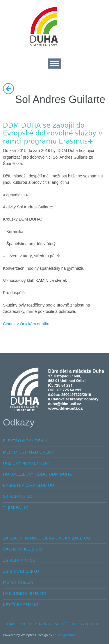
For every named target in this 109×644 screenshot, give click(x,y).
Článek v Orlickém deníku (26, 324)
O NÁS (10, 624)
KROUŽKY (25, 624)
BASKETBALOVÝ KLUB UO (28, 485)
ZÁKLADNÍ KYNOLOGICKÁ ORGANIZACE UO (47, 538)
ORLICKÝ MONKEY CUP (26, 463)
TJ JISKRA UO (16, 508)
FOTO (95, 624)
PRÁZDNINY (44, 624)
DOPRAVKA (80, 624)
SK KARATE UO (18, 496)
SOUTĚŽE (62, 624)
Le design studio (65, 635)
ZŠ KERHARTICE (19, 560)
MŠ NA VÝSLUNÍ (19, 582)
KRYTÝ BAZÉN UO (21, 605)
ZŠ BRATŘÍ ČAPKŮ (21, 571)
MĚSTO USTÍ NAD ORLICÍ (28, 452)
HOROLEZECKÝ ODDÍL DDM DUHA (37, 474)
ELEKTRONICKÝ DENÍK (25, 441)
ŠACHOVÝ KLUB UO (22, 549)
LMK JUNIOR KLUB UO (25, 594)
